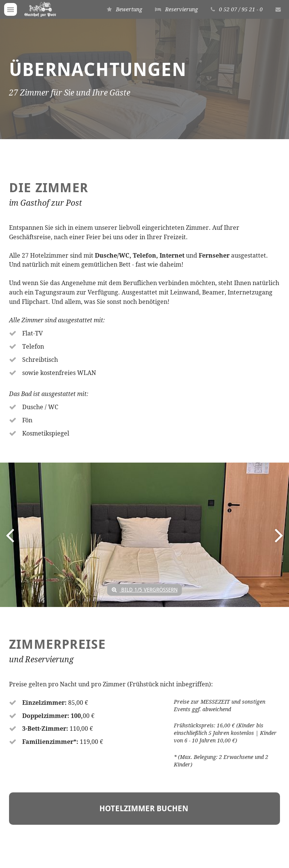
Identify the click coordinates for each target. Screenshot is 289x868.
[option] (144, 342)
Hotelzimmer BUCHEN (145, 544)
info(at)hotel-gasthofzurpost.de (65, 816)
